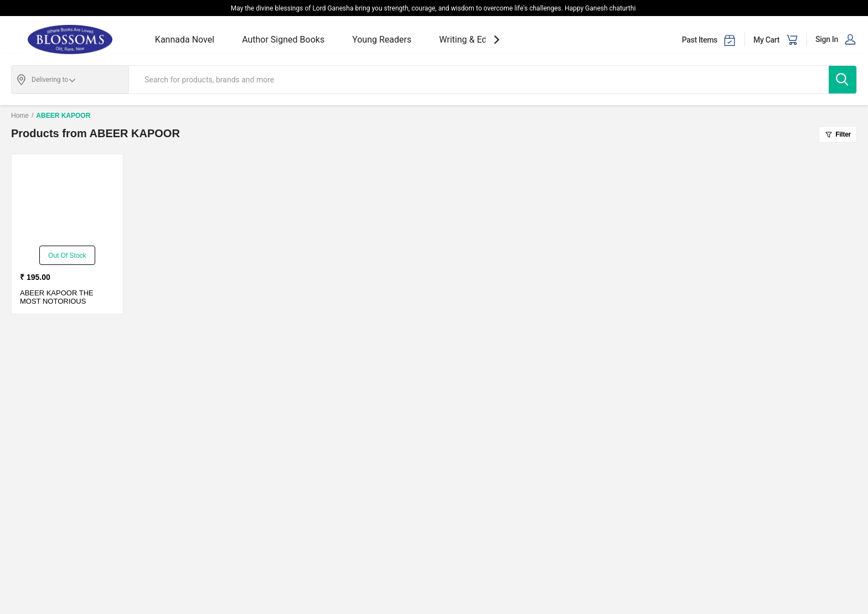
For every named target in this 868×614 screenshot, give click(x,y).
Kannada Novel (185, 40)
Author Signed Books (283, 40)
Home (20, 116)
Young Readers (382, 40)
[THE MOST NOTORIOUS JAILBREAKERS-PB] (67, 201)
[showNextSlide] (497, 40)
